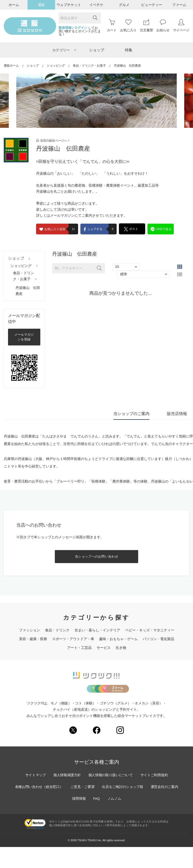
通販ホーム (11, 66)
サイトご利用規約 (155, 796)
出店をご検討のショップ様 (123, 808)
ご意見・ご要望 (82, 808)
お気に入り (128, 26)
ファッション (30, 630)
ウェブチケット (69, 5)
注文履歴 (146, 26)
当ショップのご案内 (131, 414)
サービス (104, 648)
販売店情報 (177, 414)
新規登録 (65, 28)
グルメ (124, 5)
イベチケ (96, 5)
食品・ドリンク (57, 630)
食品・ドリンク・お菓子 (89, 66)
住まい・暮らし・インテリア (97, 630)
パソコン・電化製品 (158, 639)
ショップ (97, 50)
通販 (41, 5)
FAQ (96, 819)
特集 (129, 50)
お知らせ (163, 26)
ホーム (14, 5)
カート (112, 26)
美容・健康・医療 (33, 639)
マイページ (181, 26)
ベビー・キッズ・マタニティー (150, 630)
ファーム (179, 5)
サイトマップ (35, 796)
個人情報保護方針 (67, 796)
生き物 (121, 648)
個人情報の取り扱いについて (111, 796)
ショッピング (56, 66)
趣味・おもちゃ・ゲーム (118, 639)
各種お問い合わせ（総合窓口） (38, 808)
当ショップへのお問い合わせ (96, 556)
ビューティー (152, 5)
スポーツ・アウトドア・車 (73, 639)
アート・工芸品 (79, 648)
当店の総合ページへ (53, 141)
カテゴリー (64, 50)
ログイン (81, 28)
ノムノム (115, 819)
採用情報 (78, 819)
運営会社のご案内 (166, 808)
